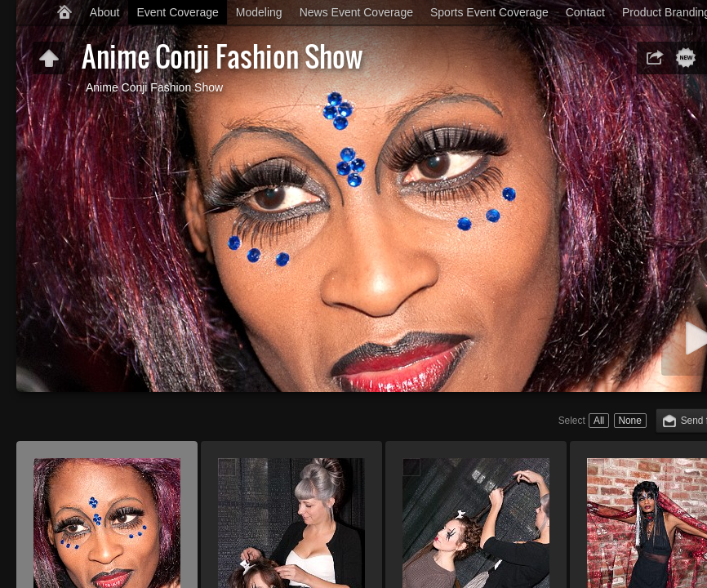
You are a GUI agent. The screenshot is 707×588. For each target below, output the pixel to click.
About (105, 12)
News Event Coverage (356, 12)
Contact (585, 12)
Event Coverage (177, 12)
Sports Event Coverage (489, 12)
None (629, 421)
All (599, 421)
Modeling (259, 12)
